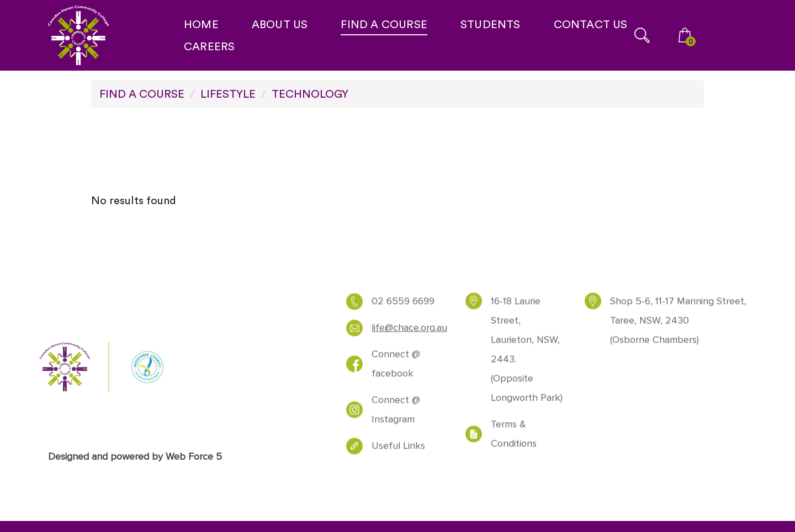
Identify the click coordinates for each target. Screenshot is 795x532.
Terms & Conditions (514, 438)
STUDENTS (491, 24)
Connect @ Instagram (396, 414)
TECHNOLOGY (310, 94)
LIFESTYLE (228, 94)
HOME (201, 24)
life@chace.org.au (409, 332)
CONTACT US (591, 24)
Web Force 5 (194, 457)
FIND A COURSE (384, 24)
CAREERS (209, 46)
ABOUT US (280, 24)
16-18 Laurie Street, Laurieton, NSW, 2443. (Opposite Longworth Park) (527, 354)
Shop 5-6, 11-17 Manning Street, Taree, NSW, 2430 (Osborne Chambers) (678, 325)
